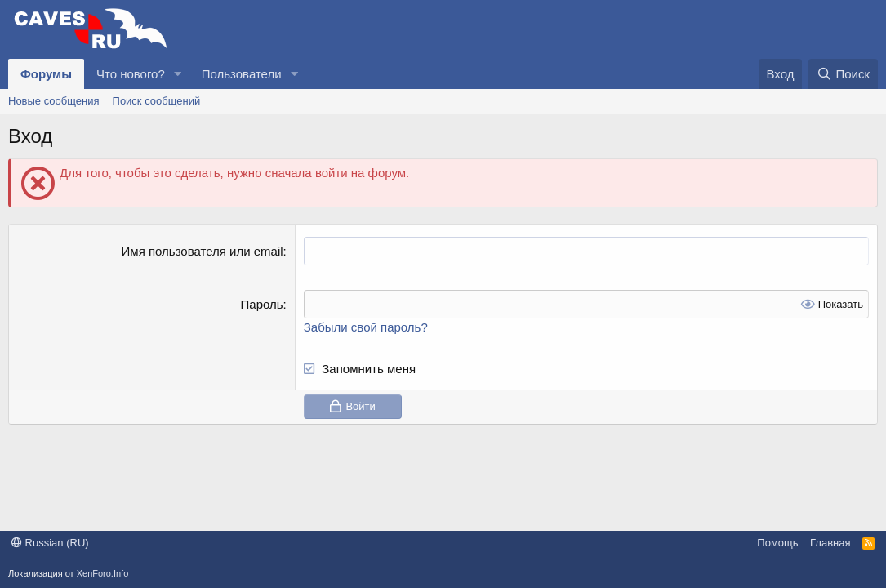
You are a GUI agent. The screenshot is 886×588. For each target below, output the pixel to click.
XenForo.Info (103, 573)
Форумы (46, 74)
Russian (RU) (50, 543)
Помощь (777, 543)
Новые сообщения (54, 101)
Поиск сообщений (157, 101)
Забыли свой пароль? (366, 327)
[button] (178, 74)
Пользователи (242, 74)
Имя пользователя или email (203, 251)
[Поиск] (843, 74)
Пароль (262, 304)
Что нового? (131, 74)
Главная (830, 543)
